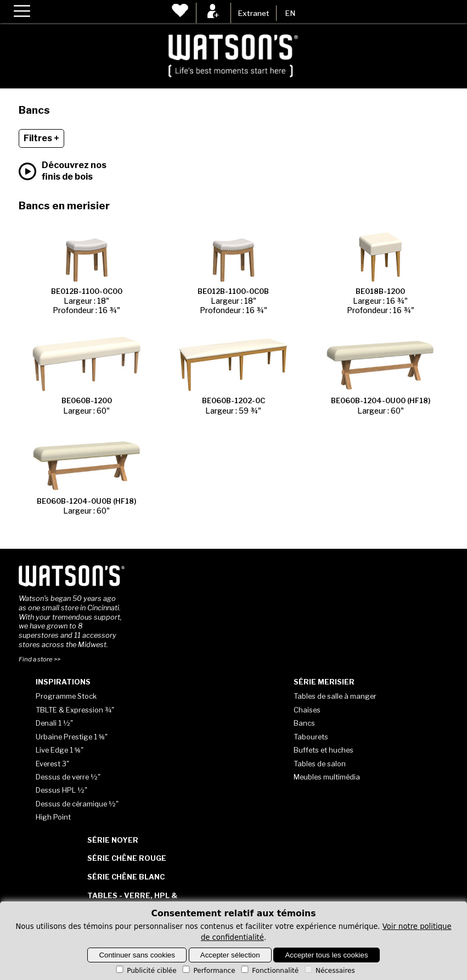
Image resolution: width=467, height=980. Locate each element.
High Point (53, 817)
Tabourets (311, 737)
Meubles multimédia (327, 777)
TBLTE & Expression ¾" (75, 710)
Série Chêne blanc (126, 877)
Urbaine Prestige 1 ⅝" (72, 737)
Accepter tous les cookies (326, 955)
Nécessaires (329, 971)
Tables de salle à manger (335, 696)
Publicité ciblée (145, 971)
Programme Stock (66, 696)
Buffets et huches (323, 750)
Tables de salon (320, 764)
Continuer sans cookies (137, 955)
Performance (208, 971)
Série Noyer (113, 840)
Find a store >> (40, 659)
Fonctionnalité (269, 971)
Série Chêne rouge (127, 858)
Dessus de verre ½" (68, 777)
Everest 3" (52, 764)
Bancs (304, 723)
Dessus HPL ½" (61, 790)
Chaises (307, 710)
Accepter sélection (230, 955)
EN (290, 13)
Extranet (254, 13)
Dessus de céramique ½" (77, 804)
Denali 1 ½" (54, 723)
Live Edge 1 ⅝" (60, 750)
